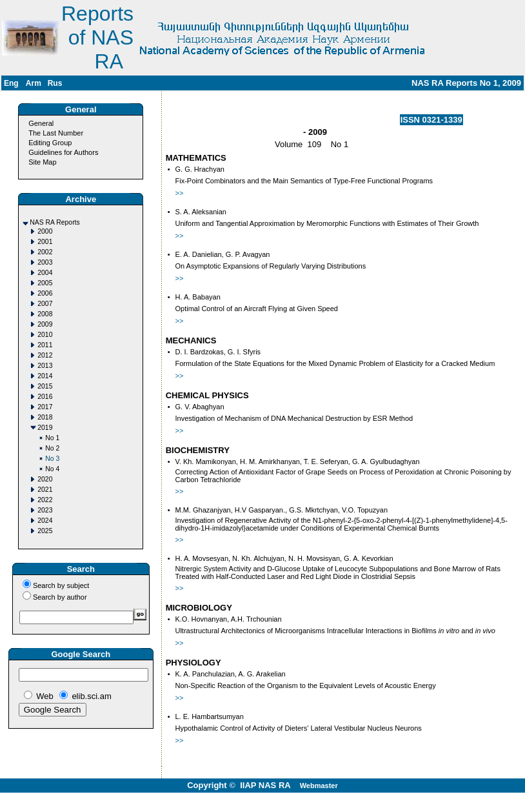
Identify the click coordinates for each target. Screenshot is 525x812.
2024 (45, 521)
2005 (45, 283)
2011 (45, 345)
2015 (45, 386)
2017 (45, 407)
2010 (45, 335)
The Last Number (56, 133)
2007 (45, 304)
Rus (55, 83)
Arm (34, 83)
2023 (45, 510)
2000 (45, 231)
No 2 (52, 448)
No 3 (52, 459)
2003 (45, 262)
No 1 (52, 438)
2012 (45, 355)
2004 (45, 273)
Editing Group (50, 143)
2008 (45, 314)
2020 (45, 479)
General (41, 123)
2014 (45, 376)
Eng (11, 83)
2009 (45, 324)
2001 (45, 242)
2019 (45, 428)
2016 (45, 397)
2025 (45, 531)
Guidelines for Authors (63, 152)
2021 (45, 490)
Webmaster (319, 786)
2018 (45, 417)
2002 (45, 252)
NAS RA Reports (54, 222)
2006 (45, 293)
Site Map (42, 162)
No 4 (52, 469)
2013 (45, 366)
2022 (45, 500)
